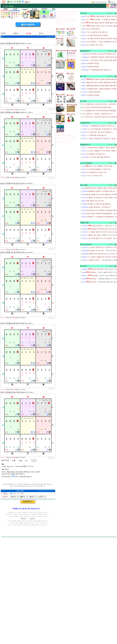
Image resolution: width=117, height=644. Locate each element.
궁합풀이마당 (85, 206)
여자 (22, 596)
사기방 (31, 569)
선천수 (5, 599)
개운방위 (7, 572)
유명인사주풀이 (86, 224)
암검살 (8, 569)
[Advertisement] (28, 37)
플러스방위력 (28, 59)
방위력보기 (28, 604)
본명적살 (21, 569)
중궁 (33, 117)
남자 (15, 596)
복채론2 (32, 621)
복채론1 (24, 621)
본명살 (16, 569)
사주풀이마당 (85, 184)
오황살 (4, 569)
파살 (12, 569)
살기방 (26, 569)
